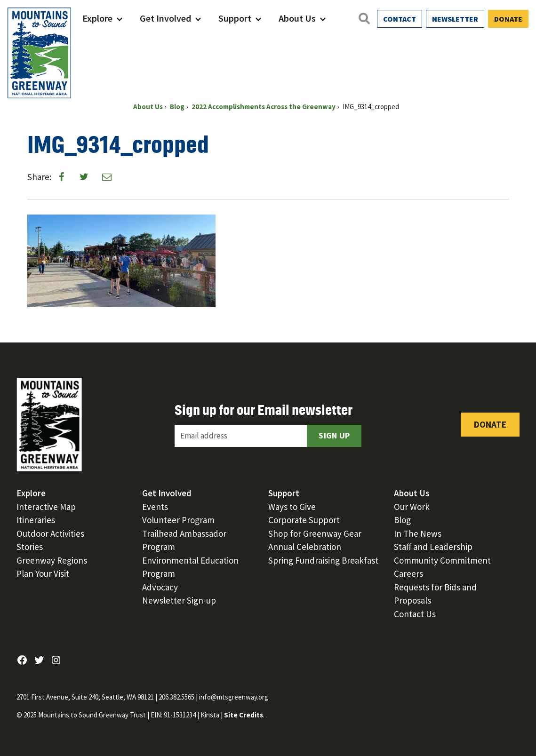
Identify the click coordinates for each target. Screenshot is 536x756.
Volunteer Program (178, 520)
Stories (30, 547)
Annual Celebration (305, 547)
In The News (418, 533)
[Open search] (364, 18)
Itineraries (36, 520)
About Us (297, 18)
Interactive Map (46, 507)
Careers (408, 573)
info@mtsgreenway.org (234, 697)
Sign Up (334, 435)
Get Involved (165, 18)
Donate (508, 19)
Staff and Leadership (433, 547)
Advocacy (160, 587)
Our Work (412, 507)
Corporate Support (304, 520)
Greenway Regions (52, 560)
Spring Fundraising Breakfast (323, 560)
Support (235, 18)
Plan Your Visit (43, 573)
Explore (97, 18)
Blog (402, 520)
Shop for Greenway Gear (315, 533)
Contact (400, 19)
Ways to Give (292, 507)
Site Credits (244, 715)
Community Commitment (442, 560)
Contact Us (415, 614)
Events (155, 507)
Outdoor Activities (50, 533)
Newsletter (455, 19)
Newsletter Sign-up (179, 600)
